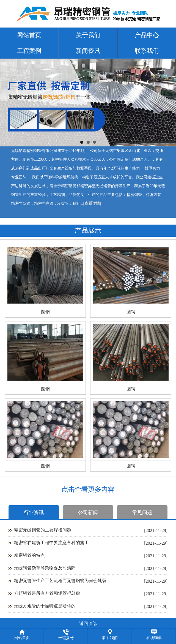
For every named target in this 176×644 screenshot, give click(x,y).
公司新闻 (88, 512)
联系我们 (147, 51)
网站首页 (29, 35)
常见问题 (142, 512)
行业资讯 (34, 512)
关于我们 (88, 35)
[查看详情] (92, 204)
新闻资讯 (88, 51)
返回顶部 (88, 623)
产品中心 (147, 35)
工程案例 (29, 51)
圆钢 (45, 312)
